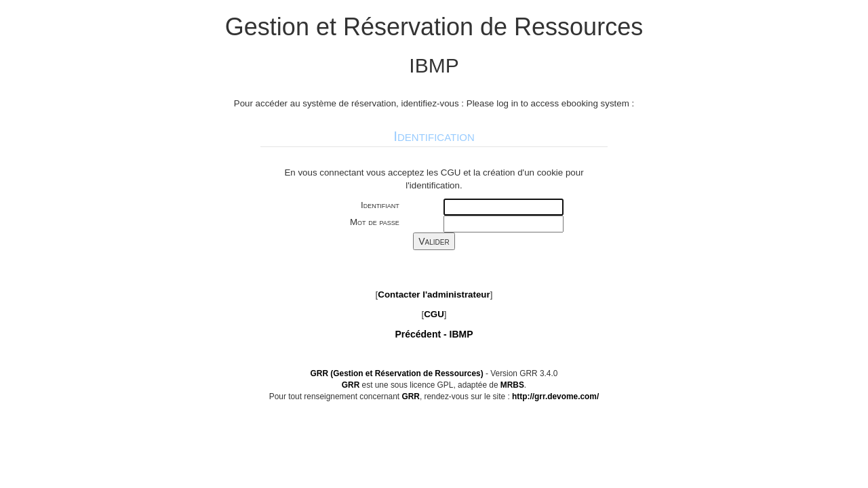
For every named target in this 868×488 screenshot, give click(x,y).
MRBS (512, 385)
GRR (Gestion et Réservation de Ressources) (397, 373)
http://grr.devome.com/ (555, 396)
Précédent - (434, 334)
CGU (434, 314)
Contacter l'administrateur (434, 294)
